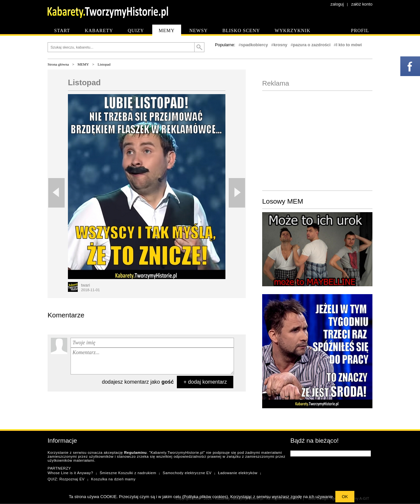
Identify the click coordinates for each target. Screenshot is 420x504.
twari (85, 285)
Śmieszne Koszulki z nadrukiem (128, 473)
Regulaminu (135, 453)
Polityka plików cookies (205, 497)
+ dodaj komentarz (205, 382)
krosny (281, 45)
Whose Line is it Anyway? (70, 473)
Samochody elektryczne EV (187, 473)
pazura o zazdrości (312, 45)
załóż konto (362, 4)
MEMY (83, 64)
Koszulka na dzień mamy (113, 479)
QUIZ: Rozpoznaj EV (66, 479)
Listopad (104, 64)
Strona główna (58, 64)
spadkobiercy (254, 45)
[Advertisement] (317, 140)
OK (345, 497)
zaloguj (337, 4)
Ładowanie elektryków (238, 473)
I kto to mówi (349, 45)
